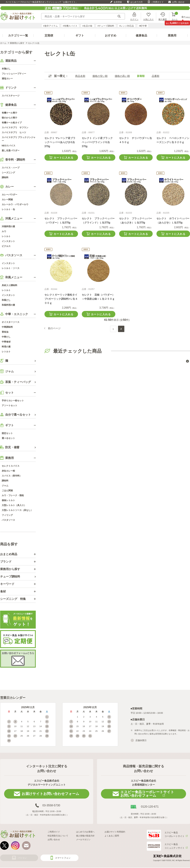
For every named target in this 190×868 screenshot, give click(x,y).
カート (175, 16)
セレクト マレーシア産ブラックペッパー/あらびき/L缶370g (60, 142)
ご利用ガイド (157, 2)
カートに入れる (64, 158)
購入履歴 (163, 19)
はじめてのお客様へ (85, 832)
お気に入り (148, 19)
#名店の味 (87, 26)
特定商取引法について (58, 836)
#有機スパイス (70, 26)
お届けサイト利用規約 (115, 832)
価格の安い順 (100, 76)
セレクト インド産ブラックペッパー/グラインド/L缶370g (97, 142)
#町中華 (143, 26)
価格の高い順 (122, 76)
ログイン (134, 19)
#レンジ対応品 (127, 26)
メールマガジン (83, 840)
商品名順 (80, 76)
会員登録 (118, 2)
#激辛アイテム (50, 26)
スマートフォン (63, 858)
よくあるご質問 (112, 836)
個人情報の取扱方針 (85, 836)
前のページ (54, 328)
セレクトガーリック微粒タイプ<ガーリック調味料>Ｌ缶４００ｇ (61, 299)
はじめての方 (137, 2)
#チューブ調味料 (106, 26)
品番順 (156, 76)
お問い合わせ (178, 2)
